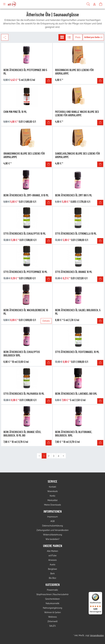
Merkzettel (53, 500)
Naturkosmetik (53, 603)
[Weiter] (63, 456)
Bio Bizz (52, 578)
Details (46, 321)
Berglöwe (52, 569)
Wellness (52, 617)
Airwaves (52, 560)
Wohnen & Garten (53, 612)
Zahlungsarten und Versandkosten (52, 530)
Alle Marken (52, 551)
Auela (52, 565)
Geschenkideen (52, 599)
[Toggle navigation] (4, 4)
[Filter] (5, 37)
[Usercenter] (94, 4)
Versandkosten (97, 635)
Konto (52, 496)
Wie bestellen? (52, 539)
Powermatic (53, 590)
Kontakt (52, 487)
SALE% (52, 626)
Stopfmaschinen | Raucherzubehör (53, 594)
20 (93, 37)
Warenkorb (52, 491)
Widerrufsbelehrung (52, 535)
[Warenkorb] (101, 4)
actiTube (52, 556)
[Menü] (100, 594)
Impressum (53, 517)
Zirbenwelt (52, 621)
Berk (52, 574)
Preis (78, 37)
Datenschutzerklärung (53, 526)
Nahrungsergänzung (53, 608)
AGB (52, 521)
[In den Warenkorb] (49, 81)
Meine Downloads (52, 505)
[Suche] (88, 4)
